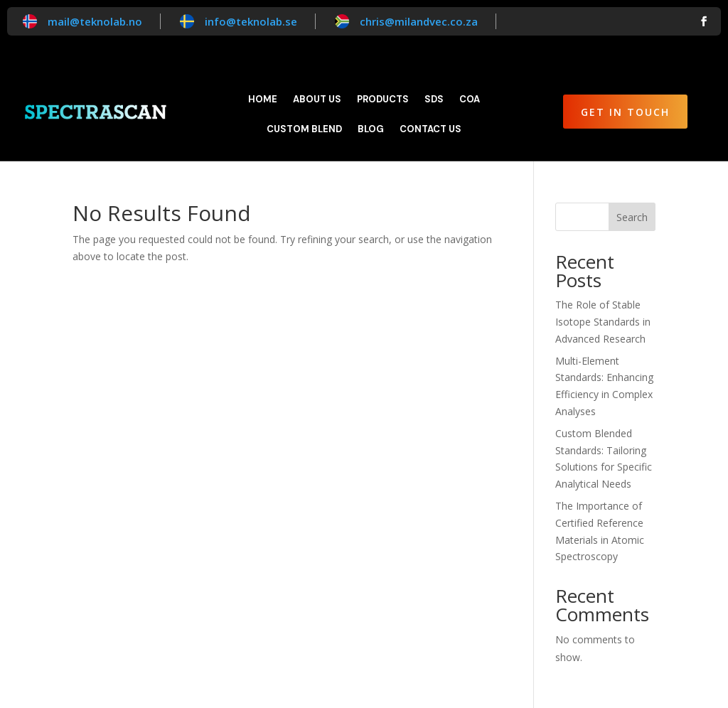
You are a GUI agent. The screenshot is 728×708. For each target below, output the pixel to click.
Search (632, 217)
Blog (371, 130)
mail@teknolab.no (95, 21)
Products (383, 100)
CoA (470, 100)
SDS (434, 100)
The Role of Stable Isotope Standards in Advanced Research (603, 322)
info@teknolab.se (251, 21)
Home (263, 100)
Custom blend (304, 130)
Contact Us (430, 130)
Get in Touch (625, 112)
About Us (317, 100)
